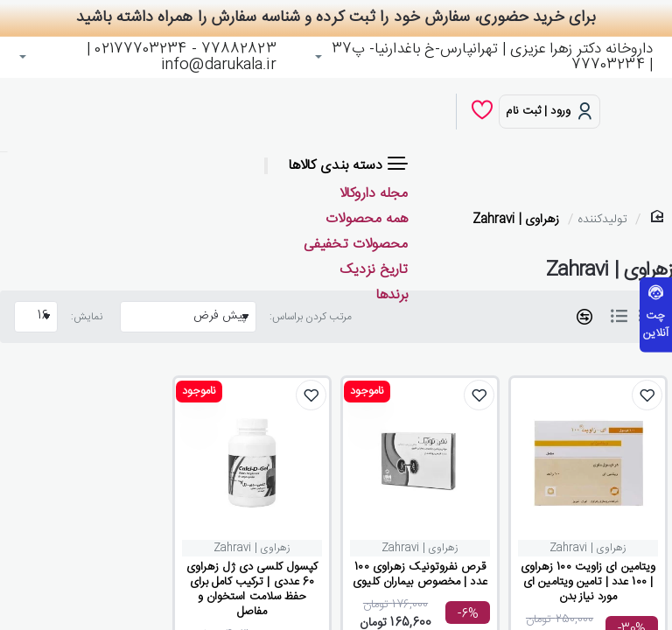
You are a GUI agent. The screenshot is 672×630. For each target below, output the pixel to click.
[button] (647, 395)
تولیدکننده (602, 220)
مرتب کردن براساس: (311, 317)
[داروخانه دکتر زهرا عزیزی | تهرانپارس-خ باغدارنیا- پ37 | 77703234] (484, 57)
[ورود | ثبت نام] (549, 112)
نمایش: (87, 317)
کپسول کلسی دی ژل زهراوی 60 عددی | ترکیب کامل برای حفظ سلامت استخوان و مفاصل (252, 590)
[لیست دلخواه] (482, 112)
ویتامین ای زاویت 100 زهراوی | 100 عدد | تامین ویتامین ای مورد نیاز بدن (588, 583)
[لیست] (619, 317)
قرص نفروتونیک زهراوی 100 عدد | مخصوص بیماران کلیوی (420, 575)
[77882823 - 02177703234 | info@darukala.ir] (148, 57)
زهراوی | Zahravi (516, 220)
